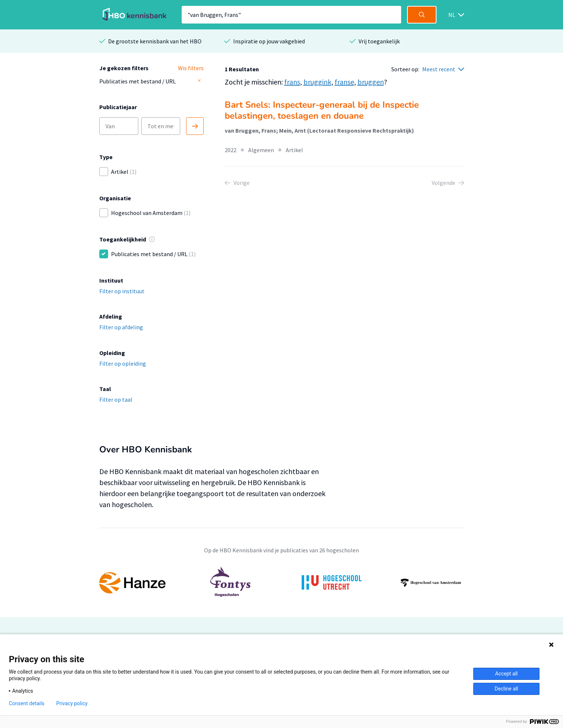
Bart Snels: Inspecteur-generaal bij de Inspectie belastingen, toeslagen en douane (322, 110)
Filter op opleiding (123, 363)
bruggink (317, 82)
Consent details (27, 703)
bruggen (371, 82)
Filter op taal (116, 399)
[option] (282, 583)
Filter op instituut (122, 291)
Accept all (506, 674)
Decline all (506, 689)
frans (292, 82)
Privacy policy (72, 703)
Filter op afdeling (121, 327)
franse (344, 82)
